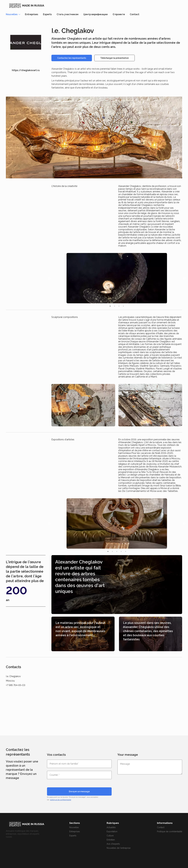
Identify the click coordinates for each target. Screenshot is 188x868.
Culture (110, 836)
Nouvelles (74, 827)
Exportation (112, 832)
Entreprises (32, 14)
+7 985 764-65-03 (15, 685)
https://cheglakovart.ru (26, 70)
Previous (49, 278)
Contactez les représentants (72, 58)
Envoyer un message (79, 791)
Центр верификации (96, 14)
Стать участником (68, 14)
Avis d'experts (113, 844)
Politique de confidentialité (170, 832)
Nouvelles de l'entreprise (119, 848)
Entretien (111, 840)
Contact (135, 14)
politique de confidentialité (61, 800)
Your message (128, 755)
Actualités (111, 827)
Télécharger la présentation (114, 58)
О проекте (119, 14)
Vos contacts (56, 755)
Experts (47, 14)
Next (184, 278)
